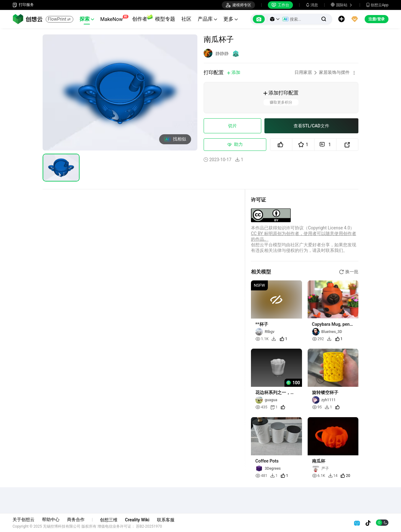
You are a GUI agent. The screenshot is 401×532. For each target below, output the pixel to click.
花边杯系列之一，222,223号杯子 (273, 392)
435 (261, 407)
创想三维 (109, 520)
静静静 (222, 54)
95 (317, 407)
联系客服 (166, 520)
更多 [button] (231, 19)
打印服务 (23, 5)
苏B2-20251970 (149, 526)
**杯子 (262, 324)
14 (333, 476)
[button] (275, 19)
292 (318, 339)
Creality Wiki (137, 520)
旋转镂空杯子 (325, 392)
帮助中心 (51, 519)
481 (261, 476)
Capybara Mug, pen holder (331, 324)
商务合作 (76, 519)
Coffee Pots (267, 461)
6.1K (319, 476)
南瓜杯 (319, 461)
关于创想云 (23, 519)
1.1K (262, 339)
